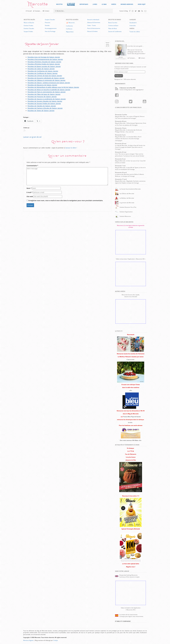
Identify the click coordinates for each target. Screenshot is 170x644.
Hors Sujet (142, 4)
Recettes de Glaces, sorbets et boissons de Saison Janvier (49, 83)
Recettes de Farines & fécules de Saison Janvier (45, 108)
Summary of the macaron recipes (129, 577)
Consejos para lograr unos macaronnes (131, 616)
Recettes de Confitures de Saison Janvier (42, 73)
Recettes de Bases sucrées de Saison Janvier (44, 66)
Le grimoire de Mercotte (127, 203)
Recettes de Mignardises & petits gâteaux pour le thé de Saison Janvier (53, 87)
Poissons (48, 23)
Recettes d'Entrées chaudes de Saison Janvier (44, 62)
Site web (30, 196)
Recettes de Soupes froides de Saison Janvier (44, 104)
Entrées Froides (28, 26)
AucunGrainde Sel (107, 44)
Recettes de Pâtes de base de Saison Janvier (44, 94)
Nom (29, 188)
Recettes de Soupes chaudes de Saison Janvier (45, 101)
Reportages (84, 4)
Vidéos (114, 4)
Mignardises (70, 32)
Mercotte (37, 5)
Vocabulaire (133, 23)
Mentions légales (28, 640)
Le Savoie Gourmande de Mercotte (130, 189)
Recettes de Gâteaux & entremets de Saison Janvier (46, 80)
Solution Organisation (126, 212)
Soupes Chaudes (50, 20)
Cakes (89, 25)
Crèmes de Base (113, 26)
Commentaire (32, 166)
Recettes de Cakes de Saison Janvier (41, 69)
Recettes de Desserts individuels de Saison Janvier (46, 78)
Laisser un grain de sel (32, 137)
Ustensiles (133, 26)
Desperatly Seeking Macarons (128, 575)
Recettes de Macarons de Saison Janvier (42, 85)
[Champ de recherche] (79, 11)
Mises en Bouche (29, 23)
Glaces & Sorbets (92, 31)
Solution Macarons (125, 216)
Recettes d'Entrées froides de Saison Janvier (44, 64)
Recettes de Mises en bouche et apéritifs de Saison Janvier (49, 90)
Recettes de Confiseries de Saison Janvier (43, 71)
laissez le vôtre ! (71, 148)
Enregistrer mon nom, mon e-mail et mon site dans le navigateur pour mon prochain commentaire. (66, 200)
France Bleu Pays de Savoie (132, 417)
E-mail (30, 192)
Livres (95, 4)
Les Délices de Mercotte (127, 194)
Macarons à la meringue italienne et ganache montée (131, 226)
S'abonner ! (119, 76)
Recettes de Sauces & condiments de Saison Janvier (47, 99)
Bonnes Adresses (127, 4)
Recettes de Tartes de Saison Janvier (41, 111)
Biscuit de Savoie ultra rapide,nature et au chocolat (131, 296)
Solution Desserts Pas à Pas (128, 207)
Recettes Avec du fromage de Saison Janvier (44, 57)
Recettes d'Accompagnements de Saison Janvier (45, 59)
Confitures (69, 29)
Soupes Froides (28, 32)
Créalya (55, 640)
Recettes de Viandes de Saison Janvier (42, 106)
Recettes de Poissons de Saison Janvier (42, 97)
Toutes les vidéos (135, 32)
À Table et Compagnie (123, 621)
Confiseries (69, 26)
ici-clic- (130, 422)
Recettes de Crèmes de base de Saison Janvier (45, 76)
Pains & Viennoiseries (94, 28)
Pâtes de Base (113, 28)
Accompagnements (51, 28)
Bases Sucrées (113, 23)
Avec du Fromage (50, 31)
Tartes (94, 25)
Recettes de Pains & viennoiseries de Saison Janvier (47, 92)
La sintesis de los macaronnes (128, 615)
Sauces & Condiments (115, 32)
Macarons (72, 23)
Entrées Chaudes (29, 28)
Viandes (47, 25)
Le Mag (104, 4)
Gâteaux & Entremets (94, 23)
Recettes (59, 4)
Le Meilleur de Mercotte (127, 198)
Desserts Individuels (93, 20)
